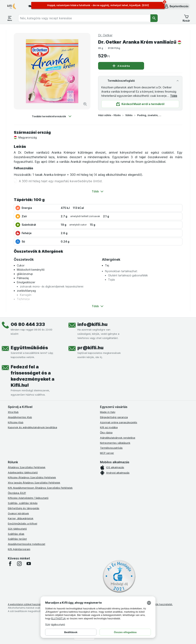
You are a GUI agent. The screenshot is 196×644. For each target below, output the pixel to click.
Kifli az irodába (109, 427)
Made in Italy (108, 412)
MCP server (107, 453)
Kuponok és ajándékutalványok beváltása (32, 427)
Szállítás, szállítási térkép (23, 503)
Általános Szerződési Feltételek (27, 467)
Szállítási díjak (16, 534)
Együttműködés (29, 348)
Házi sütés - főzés (109, 115)
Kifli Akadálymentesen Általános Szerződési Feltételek (40, 488)
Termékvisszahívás (111, 448)
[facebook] (10, 564)
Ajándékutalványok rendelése (118, 438)
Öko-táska (106, 432)
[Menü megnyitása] (10, 18)
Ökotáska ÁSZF (17, 493)
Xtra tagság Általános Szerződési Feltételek (34, 483)
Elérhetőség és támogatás (24, 508)
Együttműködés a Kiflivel (23, 524)
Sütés (129, 115)
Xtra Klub (13, 412)
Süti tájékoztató (17, 529)
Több (174, 96)
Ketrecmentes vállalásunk (115, 443)
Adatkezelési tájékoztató (23, 472)
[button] (176, 6)
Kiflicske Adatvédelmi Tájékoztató (28, 498)
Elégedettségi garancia (114, 417)
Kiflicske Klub (16, 422)
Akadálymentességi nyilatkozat (27, 544)
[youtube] (29, 564)
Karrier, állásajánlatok (21, 518)
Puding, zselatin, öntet (149, 115)
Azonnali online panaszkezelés (119, 422)
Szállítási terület (17, 539)
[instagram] (19, 564)
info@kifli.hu (92, 324)
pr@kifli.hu (90, 348)
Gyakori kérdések (18, 513)
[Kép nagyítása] (85, 104)
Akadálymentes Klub (20, 417)
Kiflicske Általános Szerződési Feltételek (32, 477)
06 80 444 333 (28, 324)
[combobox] (84, 18)
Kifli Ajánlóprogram (19, 549)
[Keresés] (154, 18)
